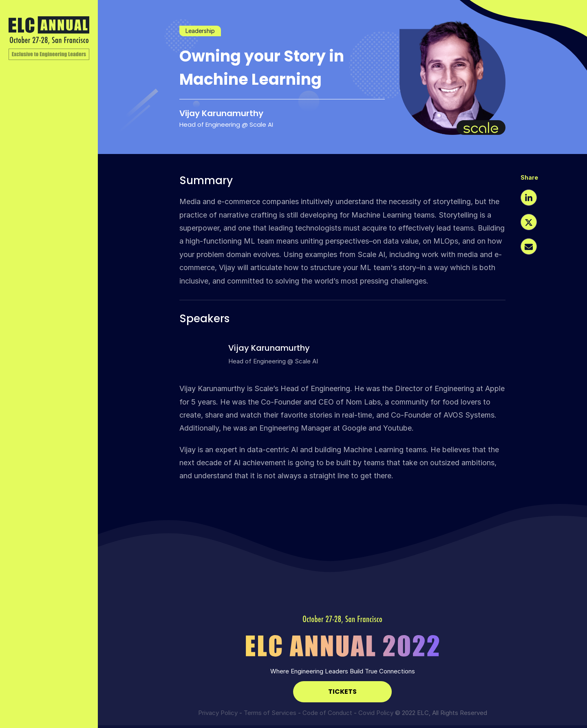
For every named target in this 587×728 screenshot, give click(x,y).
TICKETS (342, 692)
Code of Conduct (327, 713)
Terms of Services (270, 713)
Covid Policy (376, 713)
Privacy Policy (218, 713)
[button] (529, 199)
